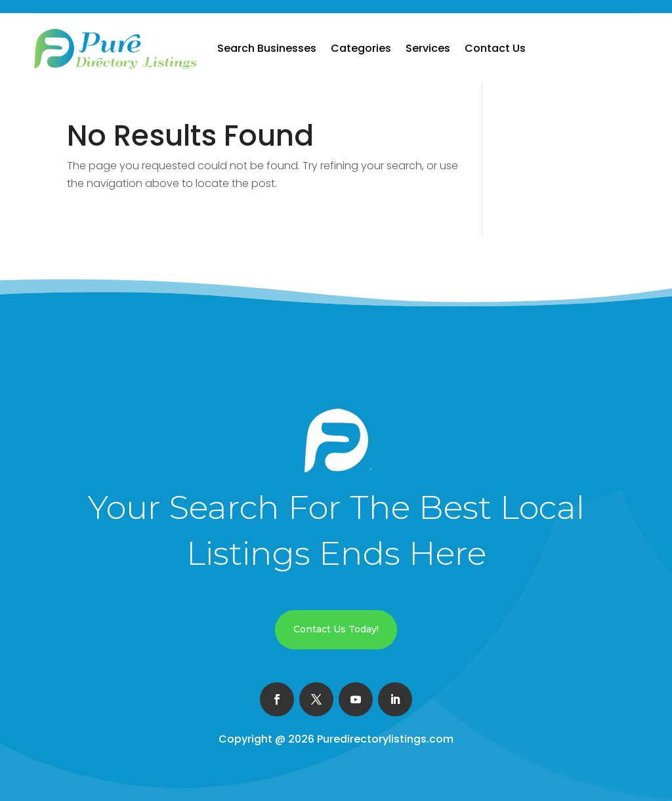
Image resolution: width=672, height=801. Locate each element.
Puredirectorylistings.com (385, 739)
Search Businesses (267, 48)
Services (428, 48)
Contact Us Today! (336, 629)
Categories (361, 48)
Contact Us (495, 48)
